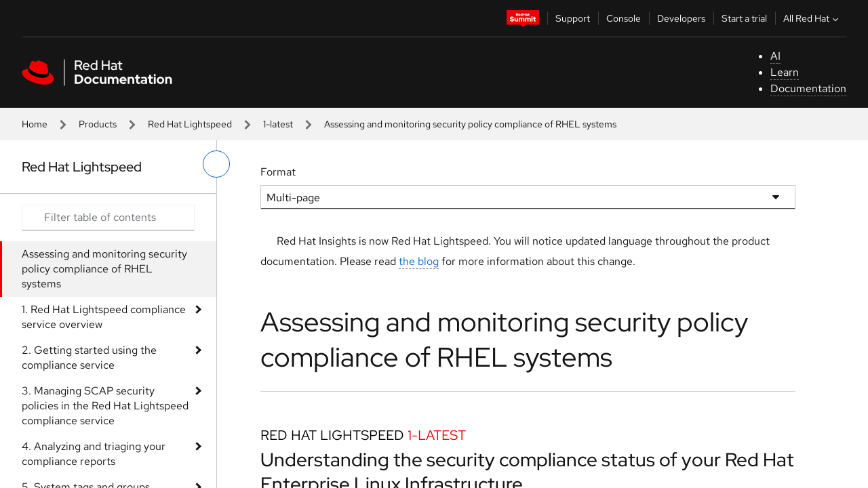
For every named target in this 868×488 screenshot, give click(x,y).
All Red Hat (812, 18)
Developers (681, 18)
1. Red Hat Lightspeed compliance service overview (104, 317)
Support (573, 18)
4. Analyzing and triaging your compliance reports (94, 454)
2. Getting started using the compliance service (89, 358)
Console (624, 18)
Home (35, 124)
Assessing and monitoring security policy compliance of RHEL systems (104, 269)
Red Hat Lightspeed (190, 124)
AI (775, 56)
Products (98, 124)
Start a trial (744, 18)
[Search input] (108, 218)
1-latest (278, 124)
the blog (419, 261)
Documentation (808, 88)
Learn (785, 72)
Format (278, 172)
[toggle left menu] (216, 164)
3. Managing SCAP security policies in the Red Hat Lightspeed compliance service (105, 406)
